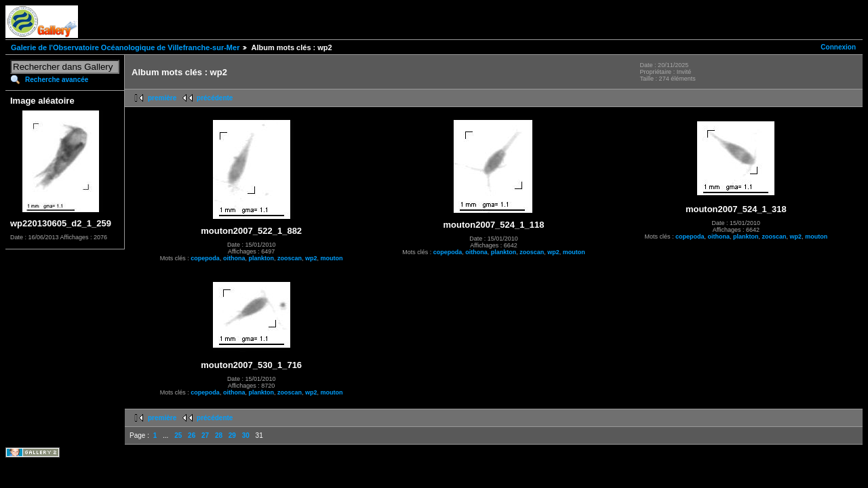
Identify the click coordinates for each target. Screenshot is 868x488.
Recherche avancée (57, 80)
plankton (261, 258)
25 (178, 435)
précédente (215, 98)
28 (219, 435)
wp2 (311, 258)
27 (205, 435)
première (162, 98)
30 (246, 435)
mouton (331, 258)
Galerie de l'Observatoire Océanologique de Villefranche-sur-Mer (125, 47)
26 (192, 435)
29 (232, 435)
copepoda (205, 258)
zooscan (290, 258)
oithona (234, 258)
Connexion (838, 47)
